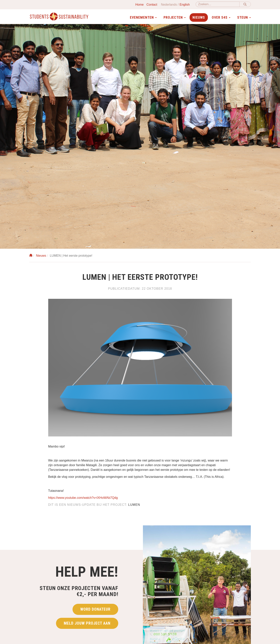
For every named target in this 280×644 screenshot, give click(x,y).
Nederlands (169, 5)
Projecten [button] (175, 17)
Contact (152, 5)
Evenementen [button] (143, 17)
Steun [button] (244, 17)
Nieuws (199, 17)
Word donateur (95, 611)
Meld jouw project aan (87, 625)
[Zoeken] (218, 4)
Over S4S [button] (221, 17)
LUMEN (134, 505)
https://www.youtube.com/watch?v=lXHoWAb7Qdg (83, 498)
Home (140, 5)
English (185, 5)
